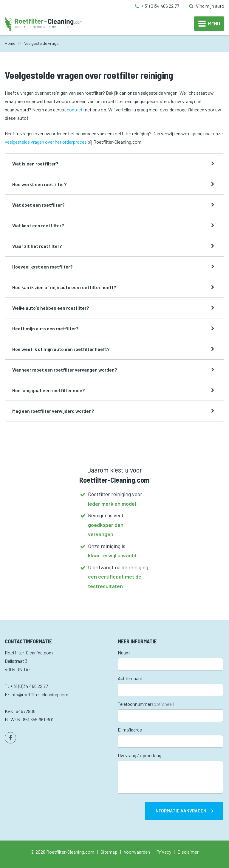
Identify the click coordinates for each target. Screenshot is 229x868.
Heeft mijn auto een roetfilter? (45, 328)
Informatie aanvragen (180, 811)
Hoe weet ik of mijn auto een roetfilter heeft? (61, 349)
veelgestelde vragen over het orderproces (46, 142)
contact (75, 109)
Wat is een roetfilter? (35, 164)
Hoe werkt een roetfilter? (39, 184)
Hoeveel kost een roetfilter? (42, 267)
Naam (124, 652)
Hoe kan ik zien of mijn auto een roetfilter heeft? (64, 287)
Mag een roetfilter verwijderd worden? (53, 411)
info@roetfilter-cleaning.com (39, 694)
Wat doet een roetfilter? (38, 205)
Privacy (164, 852)
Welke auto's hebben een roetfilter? (51, 308)
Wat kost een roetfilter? (38, 225)
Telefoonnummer (146, 704)
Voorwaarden (137, 852)
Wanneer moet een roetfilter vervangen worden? (65, 370)
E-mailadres (130, 730)
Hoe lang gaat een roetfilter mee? (48, 390)
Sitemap (109, 852)
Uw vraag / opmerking (140, 755)
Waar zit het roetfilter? (37, 246)
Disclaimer (188, 852)
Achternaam (130, 678)
